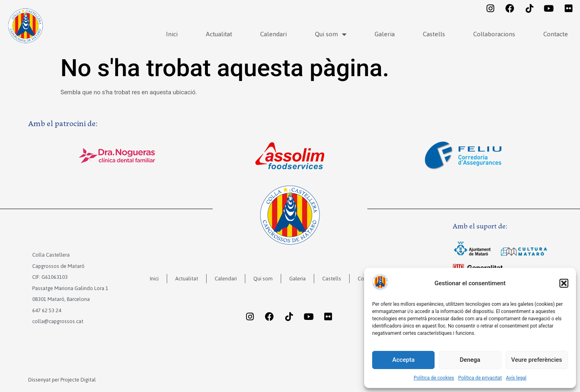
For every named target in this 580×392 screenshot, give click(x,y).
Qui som (331, 34)
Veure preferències (536, 360)
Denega (470, 360)
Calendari (273, 34)
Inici (172, 34)
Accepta (403, 360)
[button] (564, 283)
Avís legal (516, 378)
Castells (434, 34)
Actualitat (219, 34)
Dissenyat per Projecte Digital (62, 380)
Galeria (385, 34)
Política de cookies (434, 378)
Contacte (556, 34)
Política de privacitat (480, 378)
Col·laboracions (494, 34)
